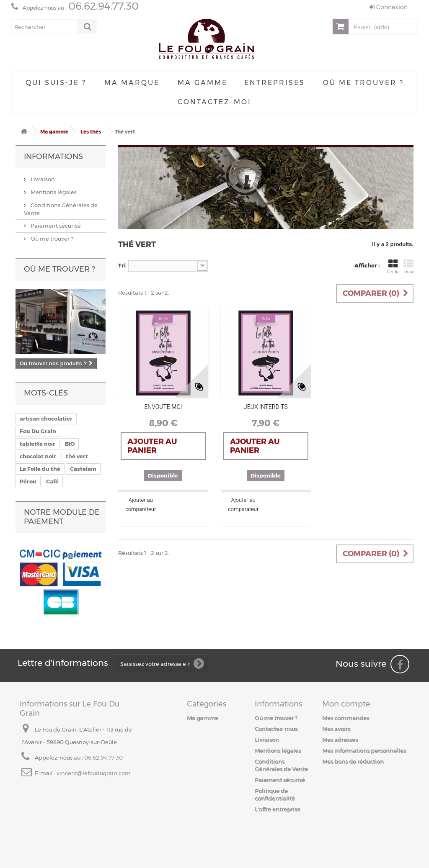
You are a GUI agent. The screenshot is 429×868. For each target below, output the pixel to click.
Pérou (28, 481)
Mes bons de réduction (353, 761)
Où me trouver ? (363, 83)
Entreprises (275, 83)
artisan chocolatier (46, 419)
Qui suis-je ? (56, 83)
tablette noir (37, 444)
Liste (408, 267)
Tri (122, 265)
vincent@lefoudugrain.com (94, 773)
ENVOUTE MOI (163, 407)
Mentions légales (53, 192)
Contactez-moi (214, 102)
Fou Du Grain (38, 431)
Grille (393, 267)
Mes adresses (340, 740)
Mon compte (346, 704)
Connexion (389, 7)
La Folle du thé (40, 469)
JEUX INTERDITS (266, 407)
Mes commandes (346, 718)
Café (52, 481)
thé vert (77, 456)
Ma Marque (132, 83)
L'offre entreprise (278, 809)
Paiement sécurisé (55, 226)
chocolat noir (38, 456)
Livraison (42, 179)
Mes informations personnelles (364, 750)
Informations (53, 157)
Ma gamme (203, 83)
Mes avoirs (336, 729)
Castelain (83, 469)
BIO (70, 444)
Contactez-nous (276, 729)
